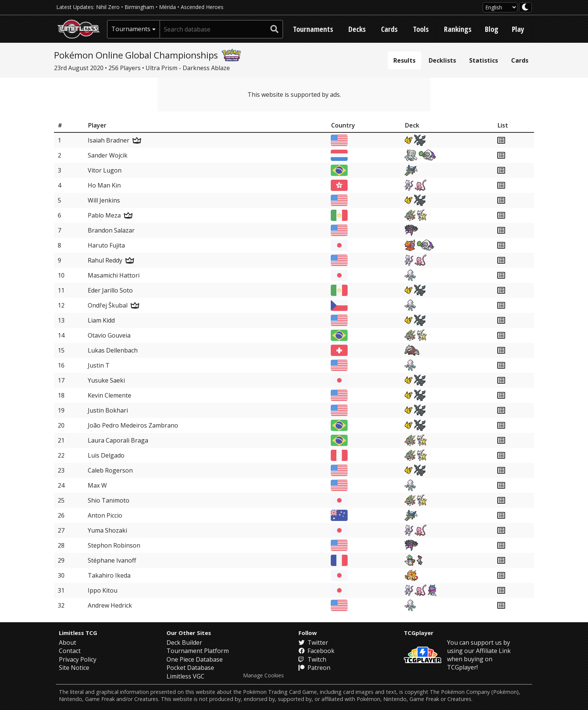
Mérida (167, 7)
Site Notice (74, 668)
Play (518, 29)
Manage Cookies (263, 675)
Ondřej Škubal (108, 305)
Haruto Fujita (106, 245)
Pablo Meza (104, 215)
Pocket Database (190, 668)
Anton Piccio (105, 515)
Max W (97, 485)
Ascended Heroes (202, 7)
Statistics (484, 60)
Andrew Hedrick (110, 605)
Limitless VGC (185, 676)
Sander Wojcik (108, 155)
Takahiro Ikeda (109, 575)
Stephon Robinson (114, 545)
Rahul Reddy (105, 260)
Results (404, 60)
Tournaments (313, 29)
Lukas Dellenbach (113, 350)
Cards (389, 29)
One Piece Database (195, 659)
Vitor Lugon (105, 170)
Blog (492, 29)
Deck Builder (184, 642)
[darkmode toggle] (525, 7)
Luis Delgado (106, 455)
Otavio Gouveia (109, 335)
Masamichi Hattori (114, 275)
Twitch (312, 659)
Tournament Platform (198, 651)
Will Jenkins (104, 200)
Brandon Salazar (111, 230)
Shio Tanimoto (109, 500)
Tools (421, 29)
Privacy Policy (78, 659)
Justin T (99, 365)
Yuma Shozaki (107, 530)
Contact (70, 651)
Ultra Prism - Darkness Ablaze (188, 68)
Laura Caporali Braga (118, 440)
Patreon (314, 668)
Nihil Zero (108, 7)
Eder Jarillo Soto (110, 290)
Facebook (316, 651)
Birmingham (139, 7)
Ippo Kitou (103, 590)
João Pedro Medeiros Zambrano (133, 425)
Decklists (442, 60)
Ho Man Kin (104, 185)
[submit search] (274, 29)
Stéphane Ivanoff (112, 560)
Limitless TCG (78, 633)
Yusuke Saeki (106, 380)
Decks (357, 29)
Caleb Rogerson (110, 470)
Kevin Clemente (109, 395)
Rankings (458, 29)
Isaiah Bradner (109, 140)
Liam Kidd (101, 320)
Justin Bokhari (108, 410)
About (67, 642)
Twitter (313, 642)
